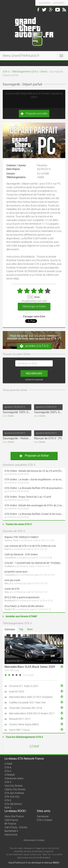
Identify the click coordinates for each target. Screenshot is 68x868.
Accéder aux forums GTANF (21, 616)
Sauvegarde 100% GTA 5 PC (21, 412)
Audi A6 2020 (17, 692)
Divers (44, 72)
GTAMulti (10, 775)
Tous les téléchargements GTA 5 (24, 737)
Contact (41, 840)
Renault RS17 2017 (20, 719)
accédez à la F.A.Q (34, 346)
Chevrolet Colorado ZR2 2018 (26, 708)
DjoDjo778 (10, 609)
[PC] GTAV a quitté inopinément (22, 597)
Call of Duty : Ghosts (16, 827)
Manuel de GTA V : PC (48, 438)
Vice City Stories (14, 786)
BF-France (10, 824)
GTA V (6, 72)
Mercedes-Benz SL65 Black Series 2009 (30, 667)
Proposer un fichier (34, 456)
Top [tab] (21, 629)
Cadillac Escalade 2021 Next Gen (27, 702)
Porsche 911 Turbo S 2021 (24, 686)
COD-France (11, 820)
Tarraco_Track (11, 540)
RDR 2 (8, 808)
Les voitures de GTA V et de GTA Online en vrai (30, 546)
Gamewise (43, 816)
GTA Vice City (12, 797)
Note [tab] (30, 629)
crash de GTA (12, 589)
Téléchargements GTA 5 (25, 72)
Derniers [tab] (10, 629)
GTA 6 (8, 767)
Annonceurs (29, 840)
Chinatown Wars (14, 778)
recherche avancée (34, 380)
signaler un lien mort (34, 313)
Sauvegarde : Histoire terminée (22, 438)
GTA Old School (13, 804)
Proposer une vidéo (34, 114)
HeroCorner (11, 835)
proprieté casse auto (16, 572)
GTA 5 (8, 771)
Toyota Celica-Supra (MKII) (24, 724)
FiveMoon (9, 566)
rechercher (34, 373)
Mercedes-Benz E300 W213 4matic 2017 (32, 713)
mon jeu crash (12, 580)
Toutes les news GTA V (19, 524)
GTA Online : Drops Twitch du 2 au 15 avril (28, 497)
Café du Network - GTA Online (21, 554)
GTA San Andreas (14, 793)
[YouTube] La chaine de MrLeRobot (24, 606)
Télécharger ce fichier (34, 306)
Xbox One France (14, 816)
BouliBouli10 (11, 601)
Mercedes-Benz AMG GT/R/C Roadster (31, 697)
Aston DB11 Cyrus (19, 730)
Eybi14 (8, 549)
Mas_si (8, 583)
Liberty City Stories (15, 789)
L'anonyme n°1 (12, 575)
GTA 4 (8, 782)
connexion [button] (59, 3)
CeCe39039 (10, 558)
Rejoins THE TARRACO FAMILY (22, 537)
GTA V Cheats (45, 820)
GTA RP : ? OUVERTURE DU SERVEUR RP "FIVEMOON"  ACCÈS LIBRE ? (34, 563)
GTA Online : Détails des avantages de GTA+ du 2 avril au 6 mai (34, 505)
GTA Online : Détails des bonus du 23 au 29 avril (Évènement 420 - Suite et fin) (34, 471)
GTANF (34, 746)
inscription (45, 3)
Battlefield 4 (11, 831)
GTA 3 (8, 800)
